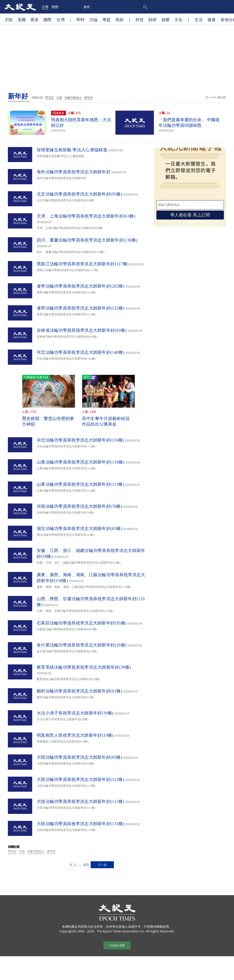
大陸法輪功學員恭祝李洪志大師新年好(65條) (79, 757)
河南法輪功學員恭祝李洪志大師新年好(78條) (79, 506)
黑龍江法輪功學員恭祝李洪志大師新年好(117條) (83, 264)
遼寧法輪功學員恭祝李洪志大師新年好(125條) (81, 308)
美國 (22, 20)
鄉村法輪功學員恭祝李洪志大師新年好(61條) (79, 691)
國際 (47, 20)
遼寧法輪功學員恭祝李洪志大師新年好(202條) (81, 286)
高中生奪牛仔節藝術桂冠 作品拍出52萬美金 (106, 421)
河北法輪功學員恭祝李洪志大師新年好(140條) (81, 352)
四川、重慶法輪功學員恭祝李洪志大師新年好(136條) (87, 240)
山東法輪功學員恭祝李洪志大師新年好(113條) (80, 484)
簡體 (55, 7)
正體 (45, 7)
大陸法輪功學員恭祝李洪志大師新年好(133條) (81, 824)
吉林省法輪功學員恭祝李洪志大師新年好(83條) (82, 330)
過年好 (89, 98)
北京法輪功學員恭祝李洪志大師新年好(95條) (79, 194)
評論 (94, 20)
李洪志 (50, 98)
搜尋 (144, 7)
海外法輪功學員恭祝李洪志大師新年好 (74, 172)
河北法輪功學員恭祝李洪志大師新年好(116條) (80, 440)
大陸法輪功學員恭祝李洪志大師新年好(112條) (80, 779)
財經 (153, 20)
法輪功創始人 (73, 98)
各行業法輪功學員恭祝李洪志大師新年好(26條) (82, 645)
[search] (115, 7)
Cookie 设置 (117, 945)
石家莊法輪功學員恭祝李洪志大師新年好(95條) (82, 623)
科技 (139, 20)
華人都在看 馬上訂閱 (190, 215)
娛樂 (166, 20)
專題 (106, 20)
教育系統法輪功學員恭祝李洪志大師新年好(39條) (84, 667)
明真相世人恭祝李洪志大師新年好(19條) (75, 735)
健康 (211, 20)
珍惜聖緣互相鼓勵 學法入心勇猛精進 (72, 150)
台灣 (61, 20)
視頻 (119, 20)
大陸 (9, 20)
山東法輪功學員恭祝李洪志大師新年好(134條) (81, 462)
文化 (178, 20)
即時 (81, 20)
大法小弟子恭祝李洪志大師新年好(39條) (75, 713)
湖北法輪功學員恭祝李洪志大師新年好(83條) (79, 528)
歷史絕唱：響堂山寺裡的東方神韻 (48, 421)
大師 (59, 98)
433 (86, 865)
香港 (34, 20)
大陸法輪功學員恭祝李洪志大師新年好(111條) (80, 801)
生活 (199, 20)
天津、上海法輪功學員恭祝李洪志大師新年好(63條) (86, 216)
